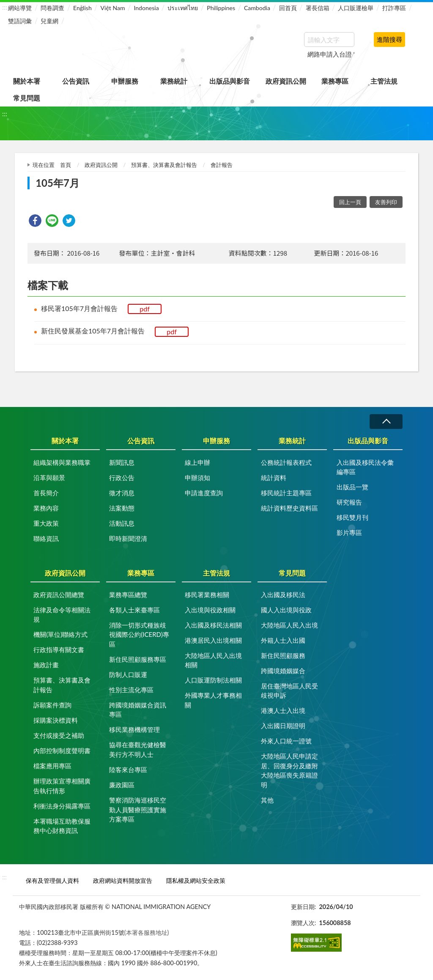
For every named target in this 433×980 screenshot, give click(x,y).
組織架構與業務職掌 (62, 462)
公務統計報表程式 (286, 462)
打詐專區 (394, 8)
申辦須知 (197, 478)
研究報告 (349, 502)
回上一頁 (350, 202)
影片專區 (349, 532)
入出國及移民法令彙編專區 (365, 467)
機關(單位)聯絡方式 (60, 634)
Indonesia (146, 8)
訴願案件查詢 (52, 705)
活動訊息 (122, 523)
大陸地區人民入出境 (289, 625)
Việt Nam (113, 8)
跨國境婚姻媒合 (283, 671)
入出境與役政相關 (210, 610)
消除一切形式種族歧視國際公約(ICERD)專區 (139, 635)
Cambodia (257, 8)
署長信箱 (318, 8)
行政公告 (122, 478)
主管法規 (384, 81)
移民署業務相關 (207, 595)
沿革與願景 (49, 478)
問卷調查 (52, 8)
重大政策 (46, 523)
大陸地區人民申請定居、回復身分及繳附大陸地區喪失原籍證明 (289, 770)
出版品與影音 (230, 81)
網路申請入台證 (330, 54)
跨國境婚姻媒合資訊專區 (138, 710)
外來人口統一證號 (286, 741)
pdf (145, 309)
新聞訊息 (122, 462)
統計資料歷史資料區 (289, 508)
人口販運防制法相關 (213, 680)
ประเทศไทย (183, 8)
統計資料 (274, 478)
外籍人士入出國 (283, 640)
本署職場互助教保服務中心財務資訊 (62, 826)
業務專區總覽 (128, 595)
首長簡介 (46, 493)
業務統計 (174, 81)
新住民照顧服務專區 (138, 659)
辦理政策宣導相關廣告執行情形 (62, 786)
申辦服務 (125, 81)
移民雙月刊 (352, 517)
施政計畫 (46, 665)
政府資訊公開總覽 (59, 595)
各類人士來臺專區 (134, 610)
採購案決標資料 (56, 720)
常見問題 (27, 98)
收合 (386, 422)
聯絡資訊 (46, 538)
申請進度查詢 (204, 493)
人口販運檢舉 (356, 8)
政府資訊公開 (286, 81)
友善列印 (386, 202)
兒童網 (49, 21)
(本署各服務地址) (147, 932)
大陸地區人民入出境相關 (213, 660)
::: (5, 7)
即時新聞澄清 (128, 538)
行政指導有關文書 (59, 650)
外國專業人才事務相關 (213, 700)
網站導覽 (20, 8)
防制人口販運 (128, 674)
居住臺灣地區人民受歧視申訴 (289, 691)
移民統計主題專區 (286, 493)
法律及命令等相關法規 (62, 615)
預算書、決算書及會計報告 (164, 165)
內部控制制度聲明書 (62, 751)
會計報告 (222, 165)
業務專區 (335, 81)
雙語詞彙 (20, 21)
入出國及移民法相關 (213, 625)
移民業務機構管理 (134, 729)
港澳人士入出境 (283, 710)
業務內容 (46, 508)
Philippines (221, 8)
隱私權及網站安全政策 (196, 880)
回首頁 (288, 8)
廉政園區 (122, 785)
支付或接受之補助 (59, 735)
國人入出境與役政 (286, 610)
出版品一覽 (352, 487)
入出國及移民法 (283, 595)
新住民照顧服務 (283, 655)
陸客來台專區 (128, 770)
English (82, 8)
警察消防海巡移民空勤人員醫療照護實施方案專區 (138, 809)
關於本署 (27, 81)
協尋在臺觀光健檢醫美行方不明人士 (138, 749)
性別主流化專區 (131, 690)
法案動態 (122, 508)
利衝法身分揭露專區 (62, 806)
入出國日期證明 (283, 726)
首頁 (66, 165)
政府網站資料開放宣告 (123, 880)
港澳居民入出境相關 (213, 640)
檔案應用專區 (52, 766)
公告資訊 (76, 81)
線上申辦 (197, 462)
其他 (267, 800)
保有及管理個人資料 (52, 880)
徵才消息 (122, 493)
